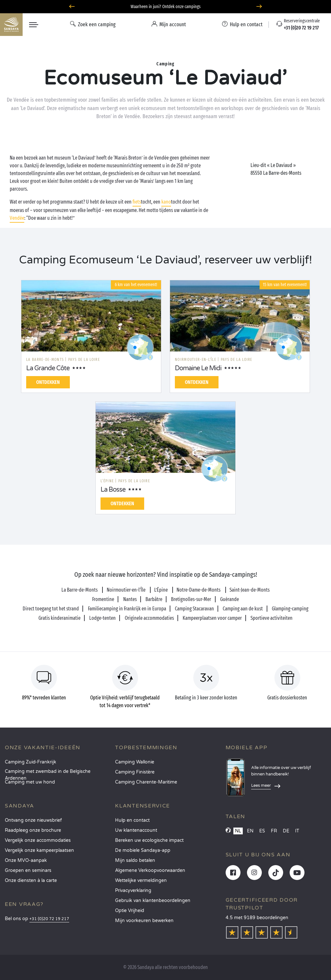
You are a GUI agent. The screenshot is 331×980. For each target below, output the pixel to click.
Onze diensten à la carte (31, 880)
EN (250, 831)
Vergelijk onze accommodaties (38, 840)
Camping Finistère (135, 772)
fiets (137, 202)
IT (297, 831)
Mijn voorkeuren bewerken (144, 921)
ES (262, 831)
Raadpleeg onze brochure (33, 830)
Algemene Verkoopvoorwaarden (150, 870)
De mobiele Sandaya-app (143, 850)
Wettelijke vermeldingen (141, 880)
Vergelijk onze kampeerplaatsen (39, 850)
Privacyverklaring (133, 891)
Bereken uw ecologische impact (149, 840)
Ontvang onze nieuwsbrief (33, 820)
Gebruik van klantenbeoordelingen (153, 901)
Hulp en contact (132, 820)
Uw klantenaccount (136, 830)
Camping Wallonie (135, 762)
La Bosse (113, 490)
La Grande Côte (48, 368)
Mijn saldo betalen (135, 860)
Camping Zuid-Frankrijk (31, 762)
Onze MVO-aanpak (26, 860)
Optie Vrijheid (130, 911)
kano (166, 202)
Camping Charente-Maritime (146, 782)
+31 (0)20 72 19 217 (49, 919)
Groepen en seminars (28, 870)
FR (274, 831)
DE (286, 831)
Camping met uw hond (30, 782)
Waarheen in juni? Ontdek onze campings (166, 7)
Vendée (17, 218)
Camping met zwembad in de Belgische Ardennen (48, 773)
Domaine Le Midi (198, 368)
